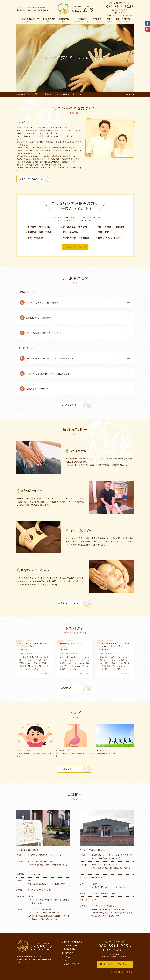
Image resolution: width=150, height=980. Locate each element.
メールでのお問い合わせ (115, 964)
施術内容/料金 (64, 20)
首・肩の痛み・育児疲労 (75, 227)
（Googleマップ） (56, 855)
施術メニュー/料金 (70, 603)
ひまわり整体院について (29, 20)
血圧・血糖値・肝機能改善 (111, 227)
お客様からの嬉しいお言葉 (106, 753)
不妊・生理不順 (35, 238)
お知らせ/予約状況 (123, 20)
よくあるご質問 (49, 20)
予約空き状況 (33, 94)
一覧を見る (66, 769)
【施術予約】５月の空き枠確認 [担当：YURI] (63, 94)
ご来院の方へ (98, 20)
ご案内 (28, 750)
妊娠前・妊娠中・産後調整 (76, 238)
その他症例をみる (75, 247)
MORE (129, 94)
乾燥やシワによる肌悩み (110, 238)
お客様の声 (81, 20)
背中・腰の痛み (70, 232)
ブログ (110, 20)
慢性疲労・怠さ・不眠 (39, 227)
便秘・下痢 (103, 232)
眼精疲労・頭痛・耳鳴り (40, 232)
